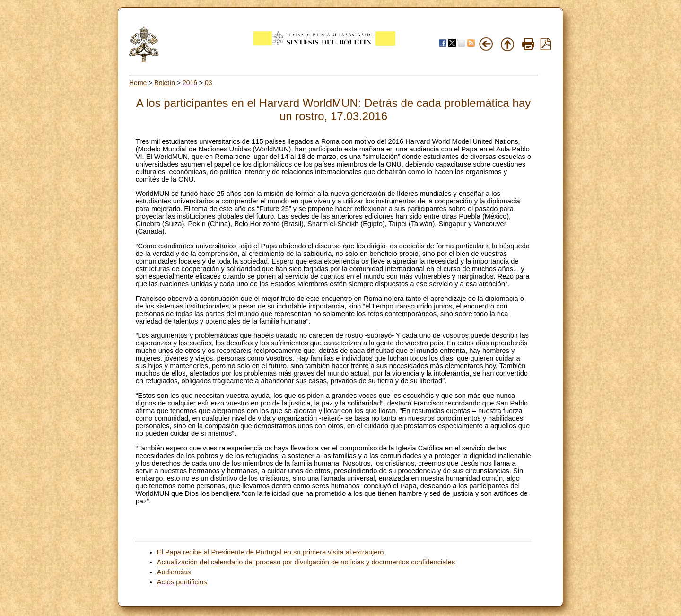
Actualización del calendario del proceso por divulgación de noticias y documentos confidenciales (306, 562)
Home (138, 83)
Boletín (165, 83)
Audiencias (174, 572)
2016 (190, 83)
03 (209, 83)
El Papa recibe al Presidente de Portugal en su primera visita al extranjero (271, 552)
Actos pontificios (182, 582)
